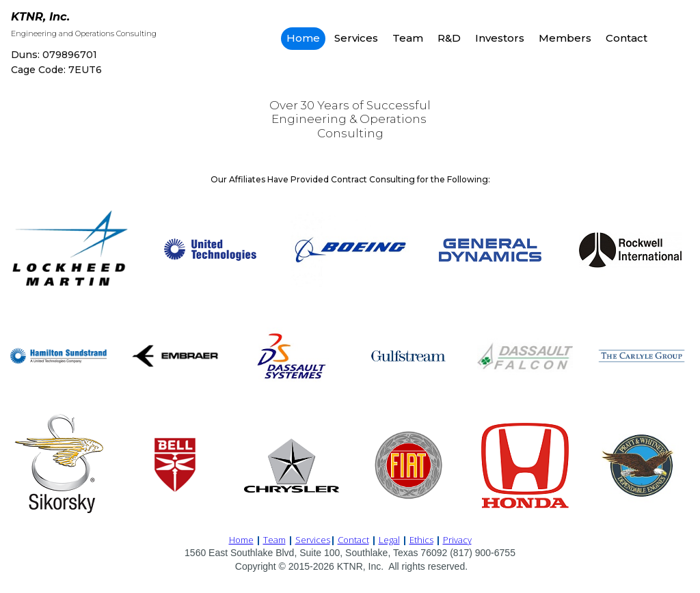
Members (565, 38)
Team (408, 38)
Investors (500, 38)
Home (303, 38)
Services (356, 38)
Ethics (421, 539)
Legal (389, 539)
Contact (627, 38)
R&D (449, 38)
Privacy (457, 539)
